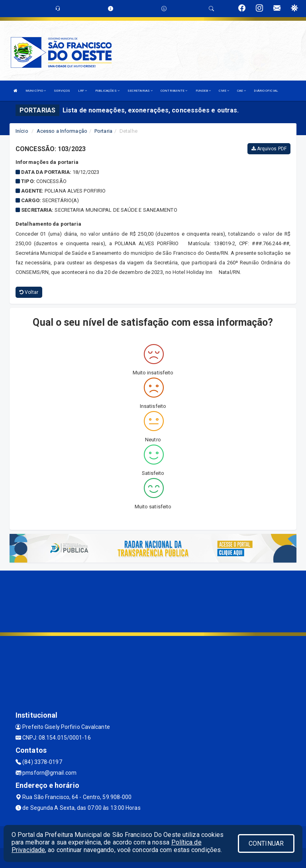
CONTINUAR (266, 843)
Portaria (103, 131)
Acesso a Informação (62, 131)
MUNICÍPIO (36, 91)
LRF (83, 91)
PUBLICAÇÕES (107, 91)
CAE (242, 91)
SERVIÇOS (62, 91)
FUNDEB (203, 91)
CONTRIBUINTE (174, 91)
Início (22, 131)
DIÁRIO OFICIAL (266, 91)
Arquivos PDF (269, 149)
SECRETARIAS (140, 91)
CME (224, 91)
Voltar (29, 292)
